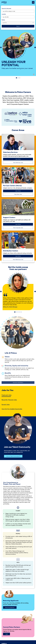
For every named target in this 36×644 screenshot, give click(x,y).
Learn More (20, 159)
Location (4, 14)
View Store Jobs (18, 194)
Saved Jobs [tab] (6, 405)
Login (6, 634)
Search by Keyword (6, 8)
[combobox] (18, 17)
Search (18, 26)
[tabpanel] (18, 409)
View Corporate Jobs (18, 228)
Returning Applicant (10, 607)
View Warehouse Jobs (18, 259)
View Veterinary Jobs (18, 163)
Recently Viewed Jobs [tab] (9, 400)
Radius (3, 20)
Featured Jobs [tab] (7, 395)
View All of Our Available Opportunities (12, 409)
